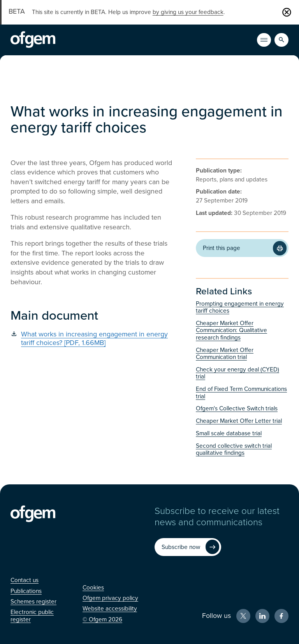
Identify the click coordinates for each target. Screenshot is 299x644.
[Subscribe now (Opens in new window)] (188, 547)
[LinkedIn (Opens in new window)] (262, 616)
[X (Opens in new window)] (243, 616)
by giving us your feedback (188, 12)
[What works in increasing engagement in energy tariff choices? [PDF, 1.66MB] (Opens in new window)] (91, 339)
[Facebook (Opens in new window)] (281, 616)
